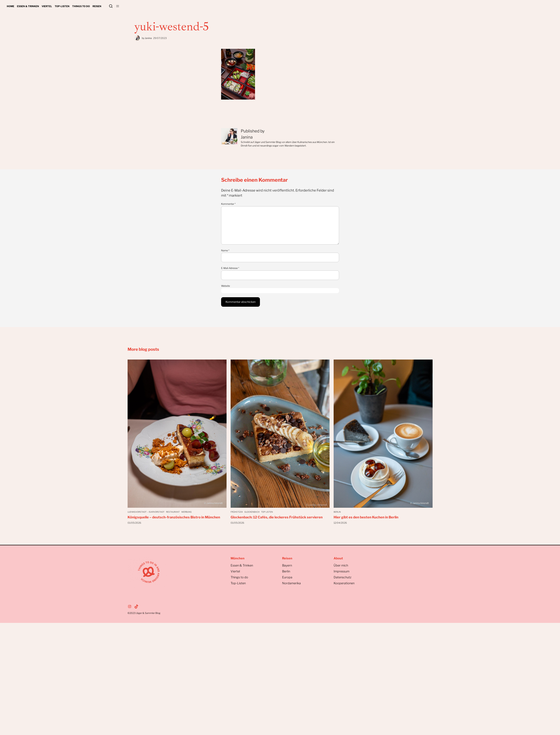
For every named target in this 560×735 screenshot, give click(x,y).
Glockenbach (252, 512)
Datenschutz (343, 577)
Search (111, 6)
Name (225, 250)
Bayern (287, 565)
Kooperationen (344, 583)
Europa (287, 577)
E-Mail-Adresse (230, 268)
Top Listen (268, 512)
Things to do (239, 577)
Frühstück (237, 512)
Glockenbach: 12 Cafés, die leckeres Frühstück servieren (277, 517)
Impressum (342, 571)
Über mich (341, 565)
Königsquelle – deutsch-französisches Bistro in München (174, 517)
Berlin (337, 512)
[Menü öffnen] (118, 6)
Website (226, 286)
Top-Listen (238, 583)
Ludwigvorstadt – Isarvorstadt (146, 512)
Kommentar (228, 204)
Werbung (187, 512)
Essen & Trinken (242, 565)
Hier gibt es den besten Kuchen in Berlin (366, 517)
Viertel (235, 571)
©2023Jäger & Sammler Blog (144, 613)
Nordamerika (291, 583)
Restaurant (173, 512)
